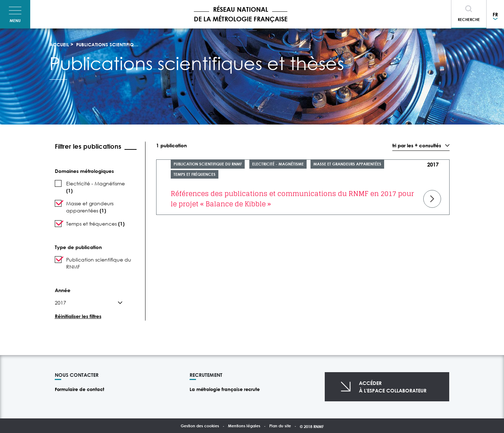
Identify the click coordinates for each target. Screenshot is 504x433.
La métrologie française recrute (225, 389)
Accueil (59, 44)
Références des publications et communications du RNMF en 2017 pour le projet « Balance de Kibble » (292, 199)
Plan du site (280, 426)
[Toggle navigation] (15, 14)
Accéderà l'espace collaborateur (393, 387)
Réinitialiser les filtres (78, 316)
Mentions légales (244, 426)
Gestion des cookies (200, 426)
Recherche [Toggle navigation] (469, 19)
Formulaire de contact (79, 389)
